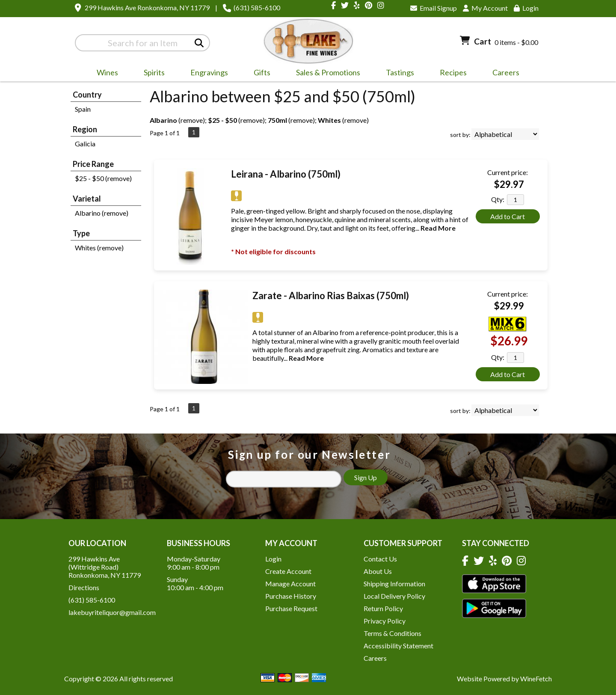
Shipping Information (394, 584)
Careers (503, 74)
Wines (105, 74)
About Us (378, 571)
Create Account (288, 571)
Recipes (453, 72)
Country (87, 95)
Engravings (206, 74)
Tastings (400, 72)
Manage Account (290, 584)
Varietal (87, 199)
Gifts (259, 74)
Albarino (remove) (102, 213)
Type (81, 233)
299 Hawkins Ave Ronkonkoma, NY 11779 (147, 7)
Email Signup (434, 8)
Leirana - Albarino (286, 174)
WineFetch (536, 679)
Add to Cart (508, 216)
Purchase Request (291, 608)
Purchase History (291, 596)
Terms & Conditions (392, 633)
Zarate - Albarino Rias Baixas (331, 296)
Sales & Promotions (325, 74)
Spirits (151, 74)
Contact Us (380, 559)
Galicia (85, 144)
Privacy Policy (385, 621)
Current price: (508, 172)
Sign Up (366, 477)
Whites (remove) (99, 248)
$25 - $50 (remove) (103, 178)
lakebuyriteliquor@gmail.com (112, 612)
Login (526, 8)
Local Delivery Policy (394, 596)
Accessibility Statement (398, 646)
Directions (84, 587)
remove (192, 120)
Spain (83, 109)
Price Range (93, 164)
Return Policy (383, 608)
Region (85, 129)
